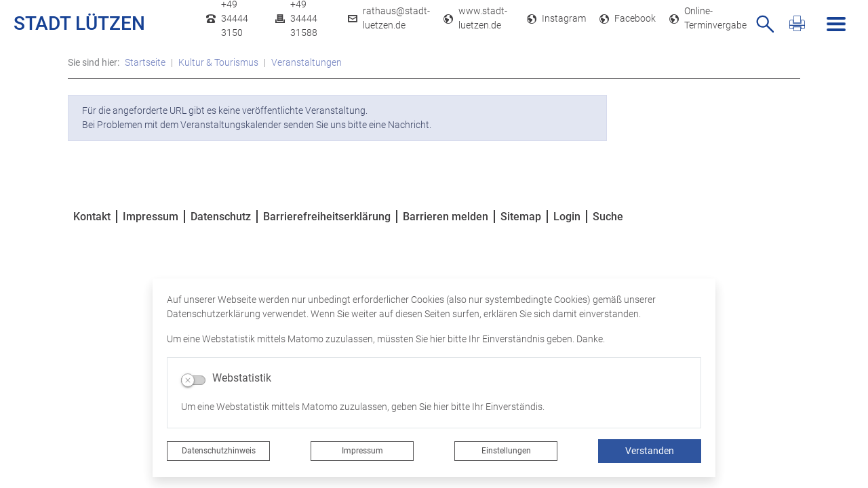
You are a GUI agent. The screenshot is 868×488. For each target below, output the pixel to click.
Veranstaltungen (307, 62)
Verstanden (650, 451)
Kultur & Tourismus (218, 62)
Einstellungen (506, 451)
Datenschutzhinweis (219, 451)
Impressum (362, 451)
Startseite (145, 62)
